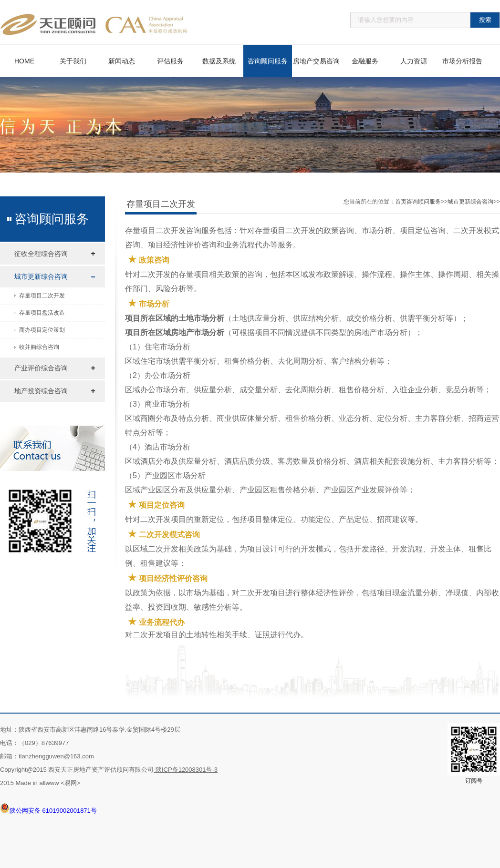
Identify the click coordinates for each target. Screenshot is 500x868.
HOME (24, 61)
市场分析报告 (462, 61)
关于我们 (73, 61)
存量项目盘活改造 (42, 313)
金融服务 (365, 61)
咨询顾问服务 (268, 61)
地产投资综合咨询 (41, 391)
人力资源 (414, 61)
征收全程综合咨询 (41, 254)
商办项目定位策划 (42, 330)
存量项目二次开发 (42, 296)
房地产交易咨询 (316, 61)
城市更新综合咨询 (41, 276)
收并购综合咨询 (39, 347)
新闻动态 (122, 61)
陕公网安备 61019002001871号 (48, 808)
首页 (401, 202)
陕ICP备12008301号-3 (186, 770)
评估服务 (170, 61)
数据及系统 (219, 61)
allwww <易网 (58, 783)
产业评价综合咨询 (41, 368)
